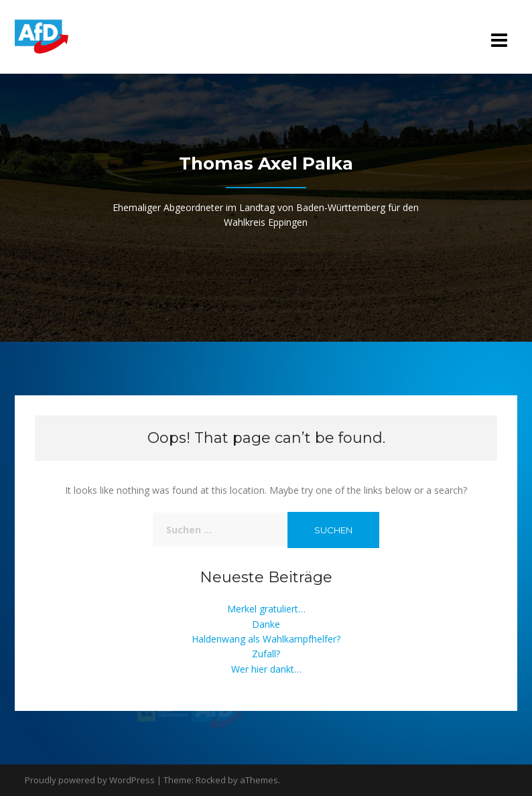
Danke (266, 624)
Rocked (211, 780)
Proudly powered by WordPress (90, 780)
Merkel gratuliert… (266, 609)
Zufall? (266, 654)
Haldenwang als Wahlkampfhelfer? (266, 639)
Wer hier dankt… (266, 669)
